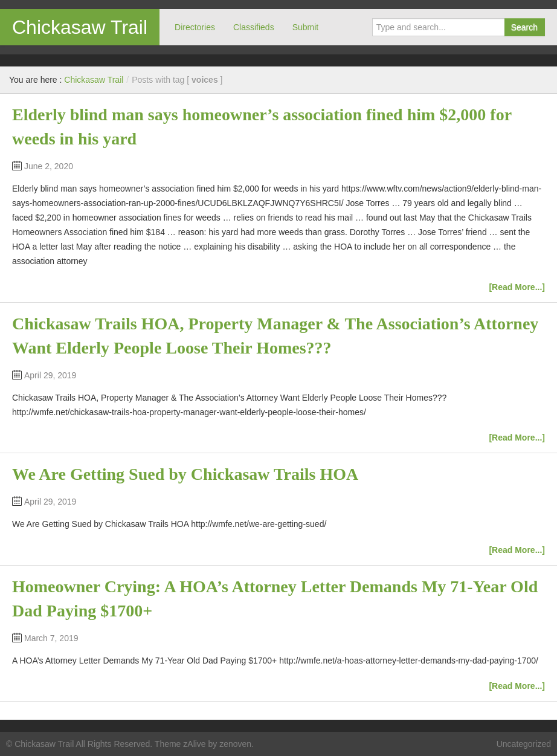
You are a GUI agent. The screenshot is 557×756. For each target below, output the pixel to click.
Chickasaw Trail (80, 27)
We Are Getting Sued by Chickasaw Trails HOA (185, 474)
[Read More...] (517, 287)
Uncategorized (524, 744)
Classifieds (254, 27)
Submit (306, 27)
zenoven (235, 744)
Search (524, 27)
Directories (195, 27)
